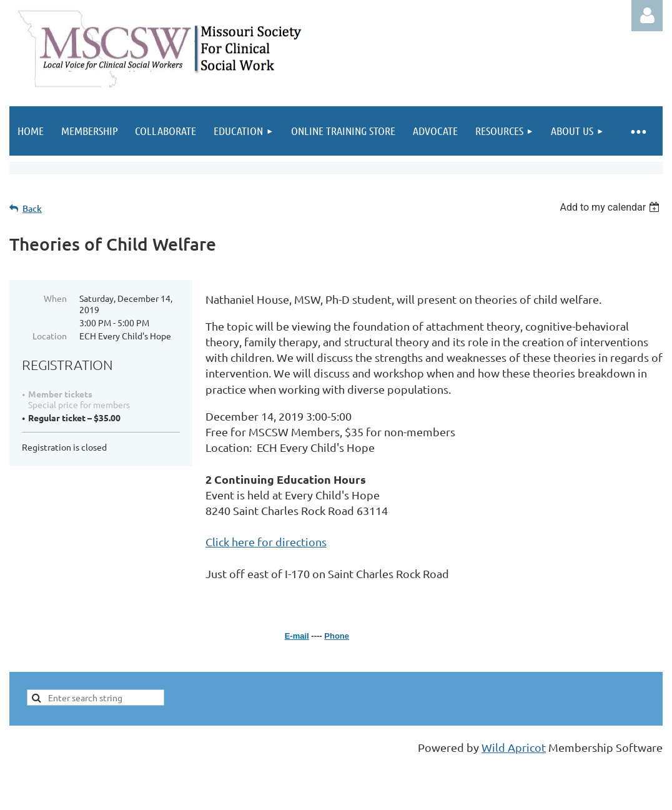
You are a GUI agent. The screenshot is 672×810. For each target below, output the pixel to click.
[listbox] (611, 207)
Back (32, 208)
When (55, 298)
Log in (647, 16)
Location (50, 336)
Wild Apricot (514, 747)
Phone (337, 636)
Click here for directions (266, 542)
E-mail (297, 636)
